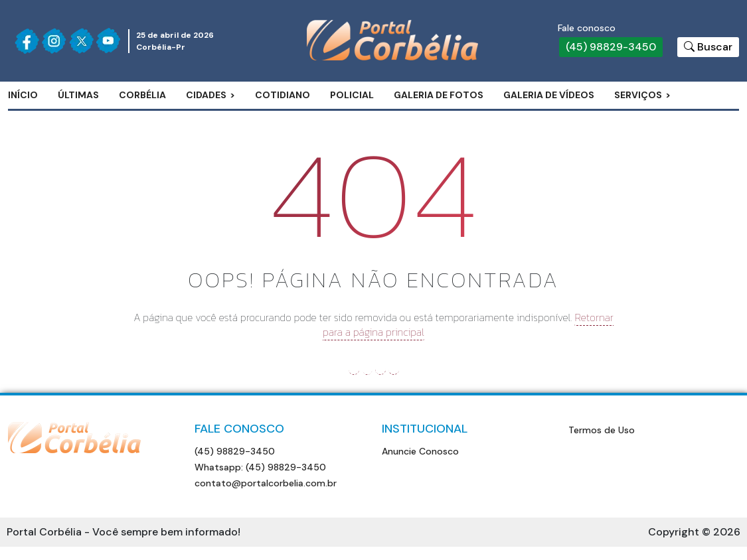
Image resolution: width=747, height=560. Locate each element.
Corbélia (142, 95)
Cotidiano (283, 95)
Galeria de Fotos (439, 95)
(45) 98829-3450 (611, 47)
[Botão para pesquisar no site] (708, 47)
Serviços (638, 95)
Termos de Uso (602, 430)
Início (23, 95)
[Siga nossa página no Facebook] (27, 41)
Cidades (206, 95)
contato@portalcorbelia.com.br (266, 483)
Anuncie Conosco (420, 451)
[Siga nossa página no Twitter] (81, 41)
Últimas (78, 95)
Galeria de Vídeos (549, 95)
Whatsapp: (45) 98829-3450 (260, 467)
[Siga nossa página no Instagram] (54, 41)
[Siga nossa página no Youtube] (108, 41)
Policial (352, 95)
